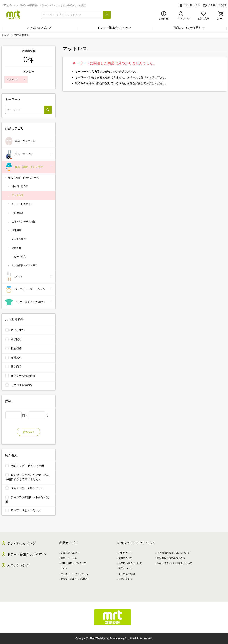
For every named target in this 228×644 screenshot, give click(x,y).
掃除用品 (16, 230)
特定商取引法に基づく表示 (171, 558)
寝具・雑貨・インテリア (29, 167)
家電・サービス (29, 154)
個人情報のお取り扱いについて (173, 553)
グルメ (29, 276)
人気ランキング (18, 565)
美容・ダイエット (29, 141)
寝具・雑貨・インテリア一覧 (23, 178)
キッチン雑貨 (19, 239)
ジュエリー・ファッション (29, 289)
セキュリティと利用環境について (174, 563)
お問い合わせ (125, 579)
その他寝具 (18, 213)
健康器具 (16, 248)
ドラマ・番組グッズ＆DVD (114, 27)
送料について (125, 558)
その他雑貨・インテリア (25, 265)
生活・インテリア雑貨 (23, 222)
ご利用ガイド (190, 5)
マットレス (18, 195)
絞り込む (29, 432)
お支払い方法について (130, 563)
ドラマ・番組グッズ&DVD (29, 302)
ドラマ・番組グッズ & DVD (26, 554)
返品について (125, 569)
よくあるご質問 (215, 5)
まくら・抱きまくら (22, 204)
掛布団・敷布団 (20, 186)
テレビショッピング (39, 27)
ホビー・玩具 (19, 257)
